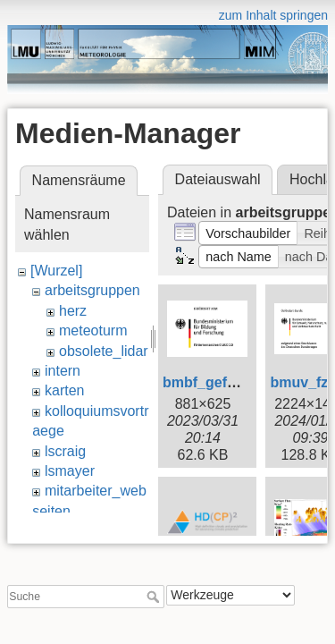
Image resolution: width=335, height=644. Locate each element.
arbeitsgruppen (92, 290)
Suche (155, 591)
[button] (248, 233)
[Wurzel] (56, 271)
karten (64, 390)
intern (63, 371)
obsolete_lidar (104, 351)
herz (73, 311)
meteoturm (93, 330)
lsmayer (70, 471)
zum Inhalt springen (273, 15)
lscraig (65, 451)
